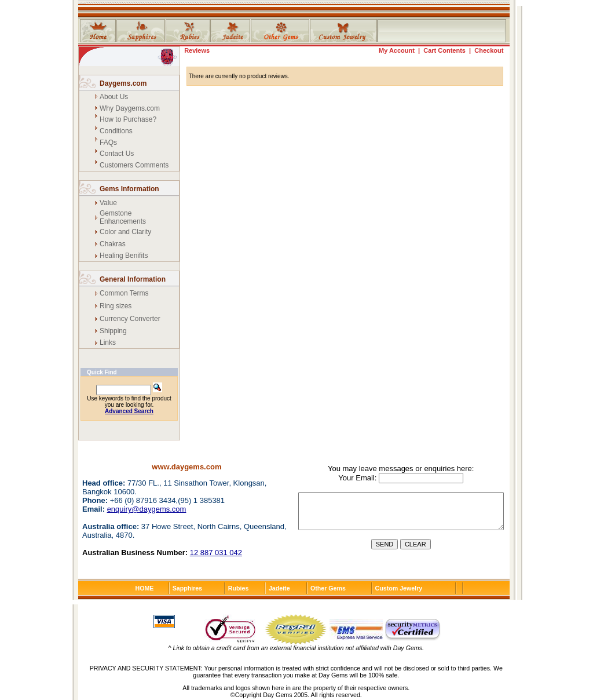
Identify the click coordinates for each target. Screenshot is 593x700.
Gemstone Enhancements (123, 217)
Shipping (113, 331)
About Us (114, 97)
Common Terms (124, 293)
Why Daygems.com (130, 108)
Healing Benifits (124, 256)
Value (108, 203)
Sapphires (188, 588)
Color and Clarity (125, 232)
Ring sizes (116, 306)
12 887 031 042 (216, 553)
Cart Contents (444, 50)
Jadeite (279, 588)
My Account (397, 50)
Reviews (197, 50)
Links (108, 342)
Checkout (489, 50)
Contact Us (117, 154)
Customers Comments (134, 165)
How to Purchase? (128, 119)
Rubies (239, 588)
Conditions (116, 131)
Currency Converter (130, 319)
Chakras (113, 244)
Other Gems (328, 588)
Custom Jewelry (399, 588)
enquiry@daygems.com (147, 509)
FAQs (108, 143)
